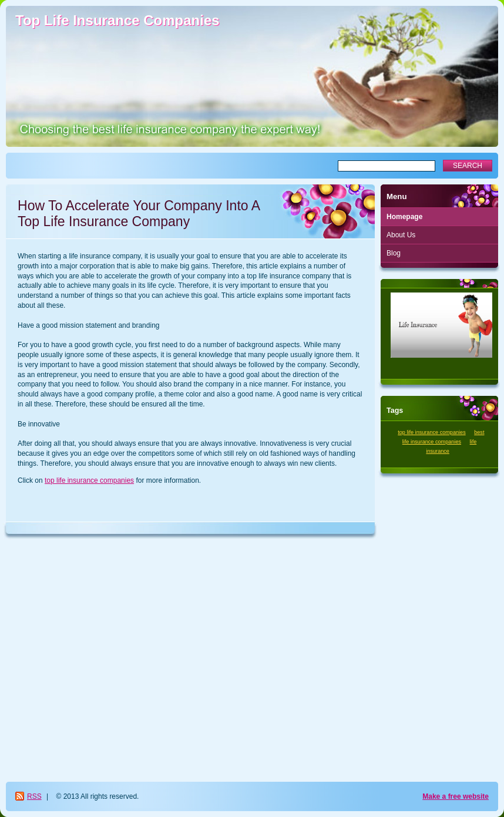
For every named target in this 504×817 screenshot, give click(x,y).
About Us (401, 235)
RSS (34, 796)
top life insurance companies (89, 480)
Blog (394, 253)
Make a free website (456, 796)
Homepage (404, 217)
